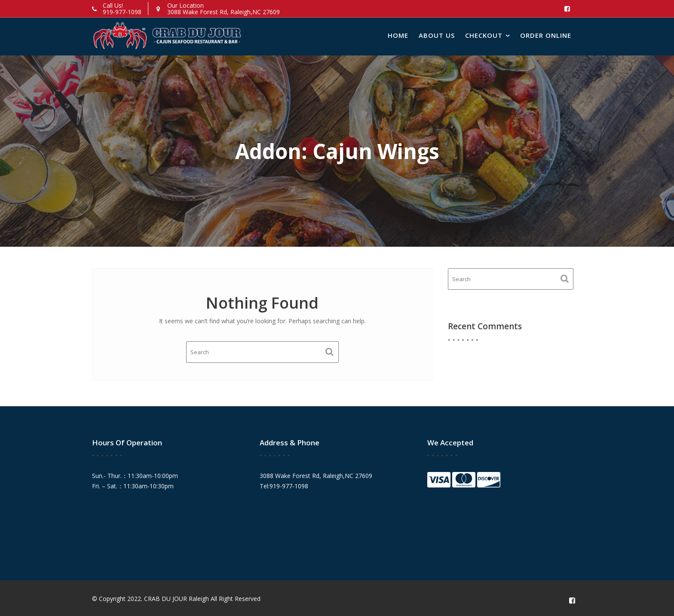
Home (398, 35)
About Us (437, 35)
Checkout (484, 35)
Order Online (546, 35)
